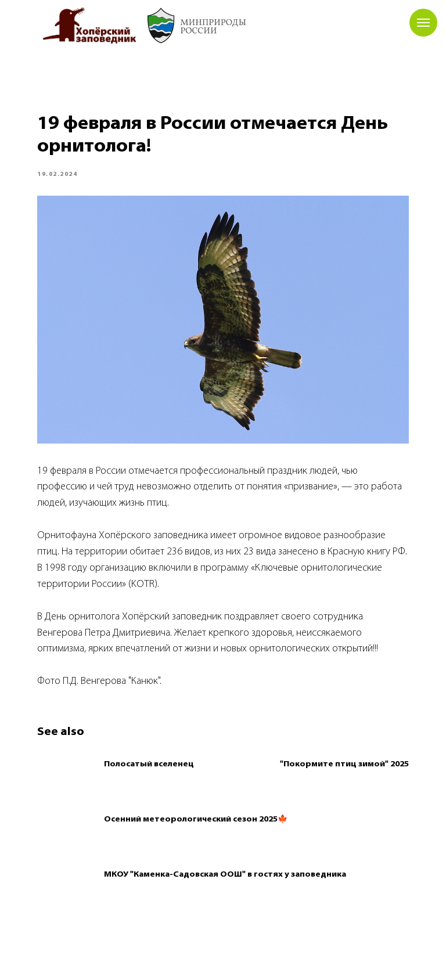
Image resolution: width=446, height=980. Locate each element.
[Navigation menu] (423, 23)
